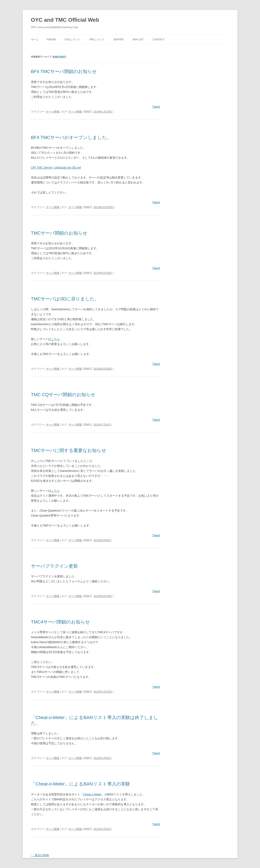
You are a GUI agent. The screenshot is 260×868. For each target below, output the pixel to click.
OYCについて (72, 40)
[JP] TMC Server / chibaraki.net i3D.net (56, 168)
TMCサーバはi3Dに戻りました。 (65, 299)
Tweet (156, 107)
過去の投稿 (40, 855)
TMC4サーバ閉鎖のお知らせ (61, 622)
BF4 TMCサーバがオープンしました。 (71, 137)
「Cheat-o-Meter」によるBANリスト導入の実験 (81, 784)
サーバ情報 (53, 112)
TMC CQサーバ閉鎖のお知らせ (63, 395)
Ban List (138, 40)
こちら (56, 339)
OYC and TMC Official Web (65, 20)
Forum (51, 40)
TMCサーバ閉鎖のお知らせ (59, 233)
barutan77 (59, 57)
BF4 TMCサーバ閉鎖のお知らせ (64, 71)
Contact (158, 40)
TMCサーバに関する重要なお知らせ (69, 450)
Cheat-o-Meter (92, 794)
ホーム (35, 40)
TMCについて (97, 40)
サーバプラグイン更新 (54, 566)
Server (118, 40)
